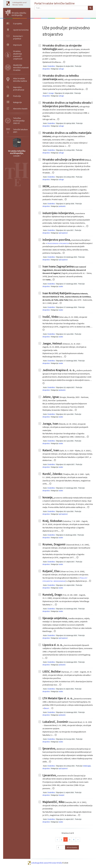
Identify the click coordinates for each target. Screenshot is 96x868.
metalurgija (87, 766)
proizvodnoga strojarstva (58, 243)
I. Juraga (51, 93)
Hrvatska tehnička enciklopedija (19, 14)
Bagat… (48, 708)
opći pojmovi (63, 233)
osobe (61, 286)
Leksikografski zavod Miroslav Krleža (47, 863)
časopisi (61, 795)
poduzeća (62, 206)
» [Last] (78, 839)
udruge (61, 69)
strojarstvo (46, 69)
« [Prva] (57, 839)
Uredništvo (51, 66)
